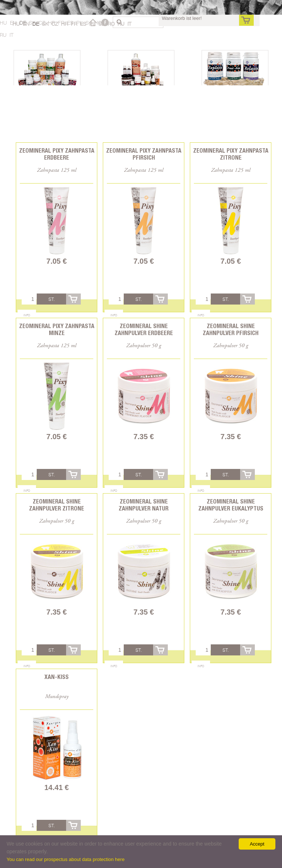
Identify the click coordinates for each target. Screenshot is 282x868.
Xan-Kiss (57, 677)
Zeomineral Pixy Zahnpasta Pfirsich (144, 154)
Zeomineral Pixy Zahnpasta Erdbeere (57, 154)
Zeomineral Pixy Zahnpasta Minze (57, 330)
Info (27, 315)
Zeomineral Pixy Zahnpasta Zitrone (231, 154)
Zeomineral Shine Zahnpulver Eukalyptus (231, 505)
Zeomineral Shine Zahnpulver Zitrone (57, 505)
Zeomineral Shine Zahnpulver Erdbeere (144, 330)
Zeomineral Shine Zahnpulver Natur (144, 505)
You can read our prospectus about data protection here (66, 859)
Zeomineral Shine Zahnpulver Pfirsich (231, 330)
